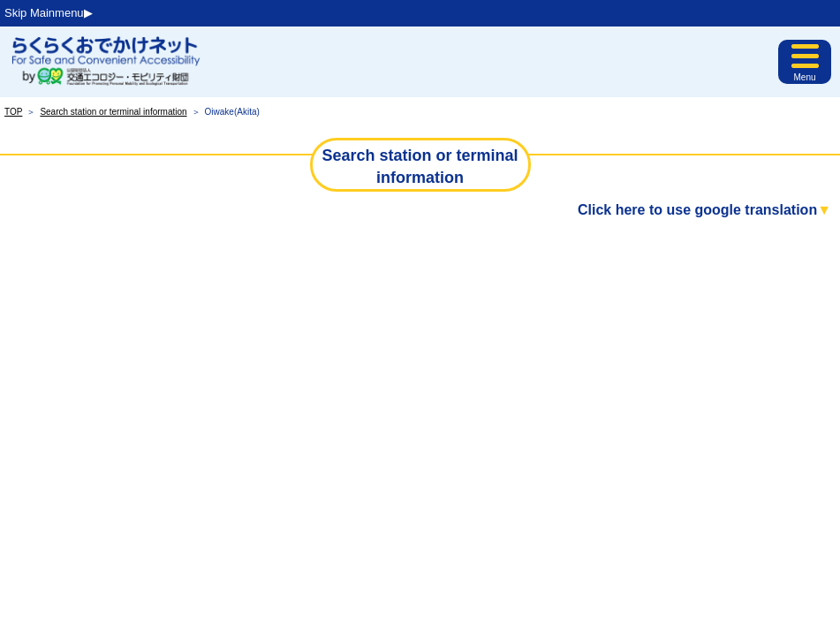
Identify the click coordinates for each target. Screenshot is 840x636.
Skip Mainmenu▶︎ (49, 13)
